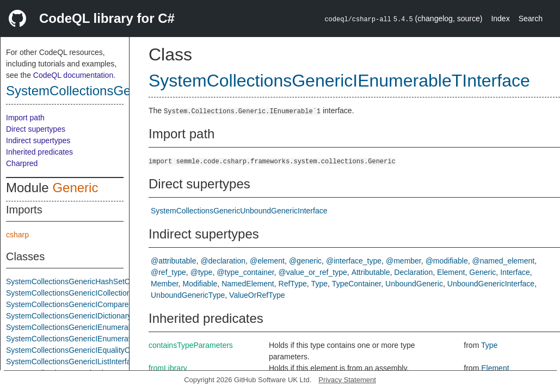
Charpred (22, 163)
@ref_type (168, 272)
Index (500, 19)
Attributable (371, 272)
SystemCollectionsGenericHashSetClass (75, 281)
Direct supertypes (36, 129)
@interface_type (354, 261)
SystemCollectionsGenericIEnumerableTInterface (90, 327)
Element (451, 272)
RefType (293, 284)
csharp (17, 235)
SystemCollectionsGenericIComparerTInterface (86, 304)
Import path (25, 118)
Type (319, 284)
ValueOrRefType (257, 295)
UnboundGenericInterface (491, 284)
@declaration (223, 261)
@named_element (504, 261)
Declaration (413, 272)
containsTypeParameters (191, 345)
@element (267, 261)
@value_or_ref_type (312, 272)
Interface (515, 272)
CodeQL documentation (73, 75)
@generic (305, 261)
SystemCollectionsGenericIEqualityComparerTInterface (99, 350)
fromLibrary (168, 368)
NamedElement (248, 284)
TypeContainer (356, 284)
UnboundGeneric (414, 284)
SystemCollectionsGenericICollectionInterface (83, 293)
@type (202, 272)
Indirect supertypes (38, 140)
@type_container (245, 272)
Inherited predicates (39, 152)
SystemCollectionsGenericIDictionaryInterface (84, 316)
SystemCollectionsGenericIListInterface (72, 362)
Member (165, 284)
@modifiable (447, 261)
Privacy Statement (347, 380)
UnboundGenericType (188, 295)
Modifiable (200, 284)
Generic (75, 188)
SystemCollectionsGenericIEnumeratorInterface (87, 339)
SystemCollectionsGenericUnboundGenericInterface (239, 211)
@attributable (173, 261)
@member (404, 261)
